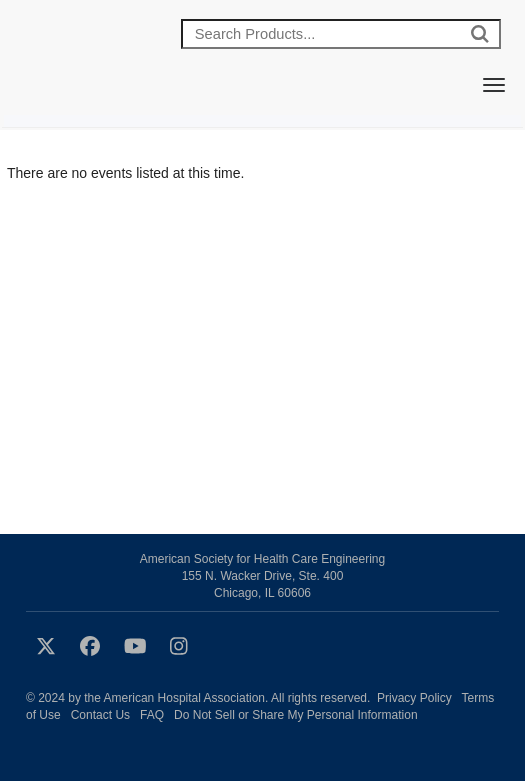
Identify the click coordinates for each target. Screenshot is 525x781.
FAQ (152, 715)
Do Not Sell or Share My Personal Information (295, 715)
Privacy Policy (414, 698)
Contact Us (100, 715)
